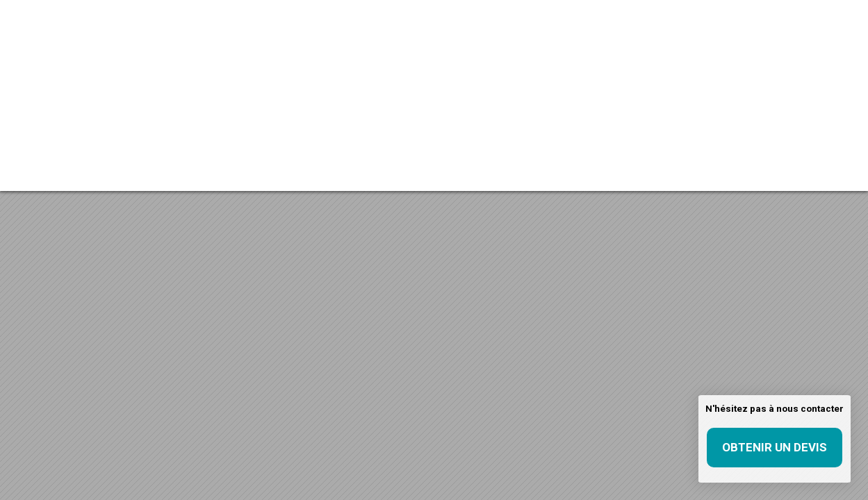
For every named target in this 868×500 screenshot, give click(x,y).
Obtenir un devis (775, 447)
